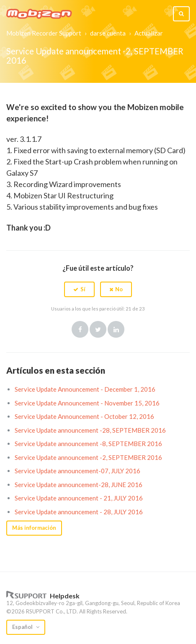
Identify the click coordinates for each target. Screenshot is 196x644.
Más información (34, 528)
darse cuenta (108, 33)
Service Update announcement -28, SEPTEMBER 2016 (90, 430)
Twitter (98, 329)
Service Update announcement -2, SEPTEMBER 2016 (88, 457)
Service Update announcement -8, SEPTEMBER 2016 (88, 444)
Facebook (80, 329)
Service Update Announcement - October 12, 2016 (84, 416)
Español (23, 627)
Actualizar (149, 33)
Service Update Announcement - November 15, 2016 (87, 403)
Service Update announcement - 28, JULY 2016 (79, 512)
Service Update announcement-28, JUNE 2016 (79, 485)
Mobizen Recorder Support (44, 33)
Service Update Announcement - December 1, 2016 (85, 389)
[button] (79, 289)
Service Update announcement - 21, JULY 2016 (79, 498)
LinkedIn (116, 329)
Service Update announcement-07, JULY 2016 (77, 471)
